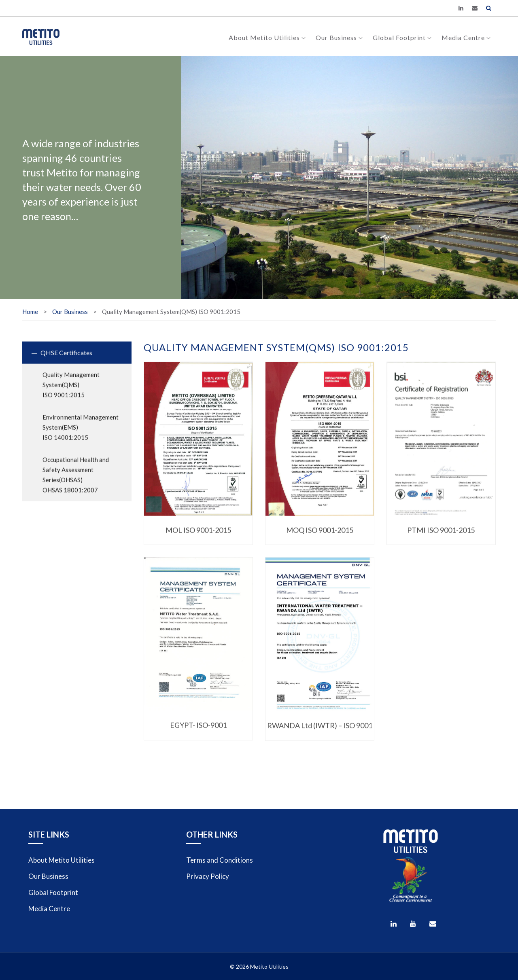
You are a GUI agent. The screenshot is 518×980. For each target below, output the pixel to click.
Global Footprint (402, 37)
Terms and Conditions (220, 860)
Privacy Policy (208, 876)
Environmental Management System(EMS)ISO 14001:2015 (81, 435)
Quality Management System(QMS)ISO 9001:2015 (71, 393)
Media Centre (466, 37)
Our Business (339, 37)
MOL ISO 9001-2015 (198, 538)
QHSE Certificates (66, 361)
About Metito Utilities (267, 37)
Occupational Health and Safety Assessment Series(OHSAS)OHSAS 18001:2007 (76, 483)
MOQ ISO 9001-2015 (320, 538)
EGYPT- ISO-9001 (198, 734)
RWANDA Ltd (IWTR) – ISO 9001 (320, 734)
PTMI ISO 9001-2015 (441, 538)
